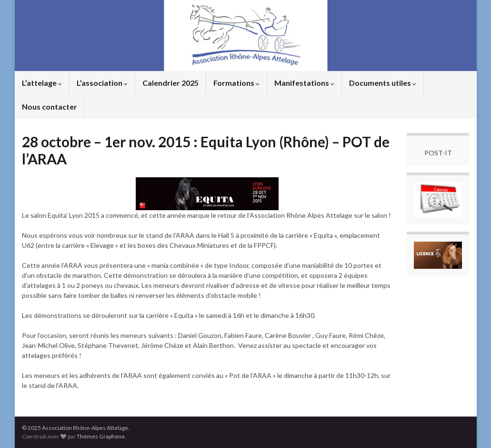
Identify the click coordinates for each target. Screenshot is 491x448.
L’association (102, 83)
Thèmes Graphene (101, 436)
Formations (236, 83)
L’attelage (42, 83)
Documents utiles (383, 83)
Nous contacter (50, 107)
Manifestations (304, 83)
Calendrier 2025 (170, 83)
